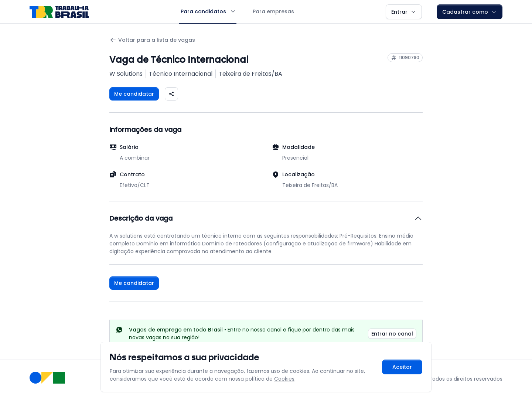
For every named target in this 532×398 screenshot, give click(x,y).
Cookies (284, 379)
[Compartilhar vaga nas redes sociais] (171, 94)
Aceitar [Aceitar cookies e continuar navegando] (402, 367)
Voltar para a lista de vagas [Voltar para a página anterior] (152, 40)
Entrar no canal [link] (392, 334)
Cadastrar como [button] (470, 12)
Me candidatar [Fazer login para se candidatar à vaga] (134, 94)
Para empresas (273, 11)
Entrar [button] (404, 12)
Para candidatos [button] (208, 11)
